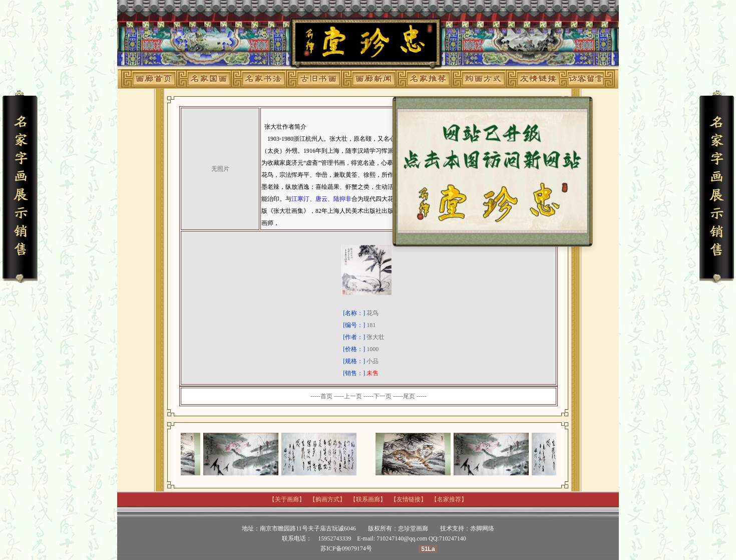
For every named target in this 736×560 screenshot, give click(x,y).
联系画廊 (368, 499)
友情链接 (409, 499)
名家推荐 (449, 499)
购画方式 (327, 499)
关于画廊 (287, 499)
